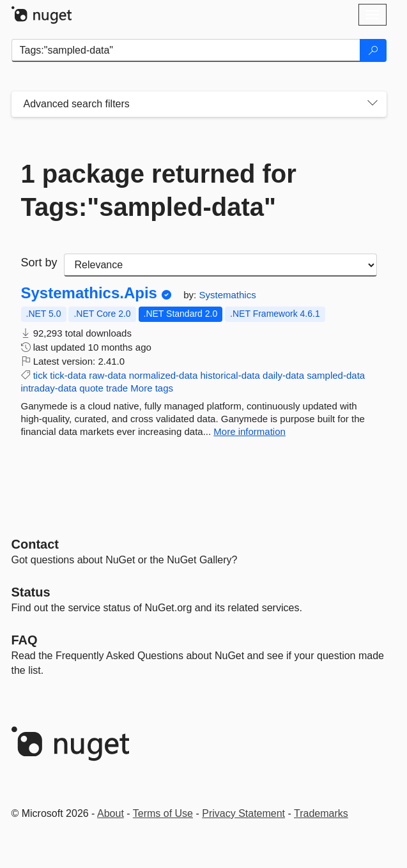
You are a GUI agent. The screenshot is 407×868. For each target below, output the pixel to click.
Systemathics (227, 295)
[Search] (373, 50)
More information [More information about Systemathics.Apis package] (250, 431)
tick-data (68, 375)
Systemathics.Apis (89, 293)
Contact (35, 544)
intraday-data (49, 388)
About (111, 813)
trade (117, 388)
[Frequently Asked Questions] (25, 640)
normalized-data (164, 375)
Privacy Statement (243, 813)
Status (31, 592)
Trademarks (321, 813)
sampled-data (336, 375)
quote (91, 388)
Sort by (39, 263)
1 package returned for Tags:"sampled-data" (159, 190)
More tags (152, 388)
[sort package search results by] (220, 265)
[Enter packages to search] (186, 50)
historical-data (230, 375)
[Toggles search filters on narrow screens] (372, 104)
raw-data (107, 375)
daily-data (283, 375)
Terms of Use (163, 813)
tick (41, 375)
